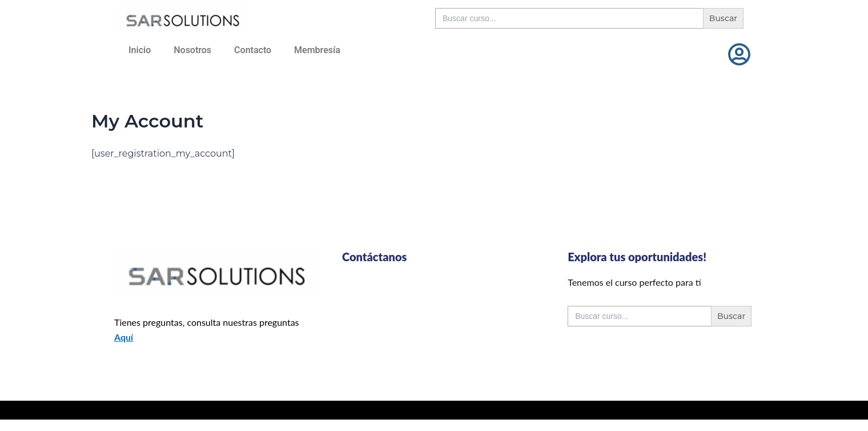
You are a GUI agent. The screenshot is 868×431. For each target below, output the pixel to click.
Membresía (317, 50)
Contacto (253, 50)
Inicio (140, 50)
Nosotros (192, 50)
